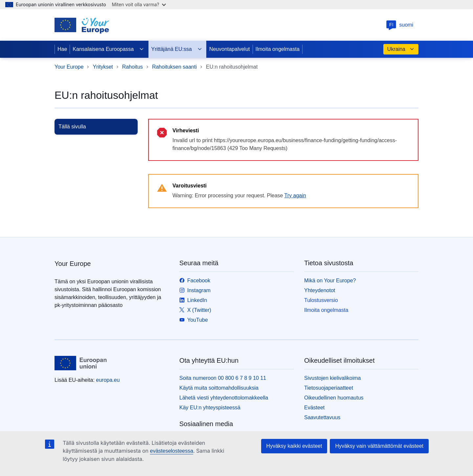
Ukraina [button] (401, 49)
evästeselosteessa (171, 451)
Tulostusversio (321, 300)
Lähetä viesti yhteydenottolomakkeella (224, 398)
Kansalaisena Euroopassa (108, 49)
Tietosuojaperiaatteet (329, 388)
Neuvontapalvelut (230, 49)
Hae (62, 49)
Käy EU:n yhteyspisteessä (210, 408)
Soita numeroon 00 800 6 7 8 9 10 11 (223, 378)
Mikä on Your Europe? (330, 281)
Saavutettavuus (322, 417)
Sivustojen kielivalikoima (333, 378)
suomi (400, 25)
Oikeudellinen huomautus (334, 398)
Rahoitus (133, 67)
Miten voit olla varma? (139, 4)
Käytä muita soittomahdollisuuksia (219, 388)
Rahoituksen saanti (174, 67)
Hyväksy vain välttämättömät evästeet (379, 446)
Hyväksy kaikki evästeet (294, 446)
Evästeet (314, 408)
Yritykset (103, 67)
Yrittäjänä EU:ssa (177, 49)
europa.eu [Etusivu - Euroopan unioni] (108, 380)
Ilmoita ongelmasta (278, 49)
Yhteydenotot (320, 290)
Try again (295, 195)
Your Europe (69, 67)
